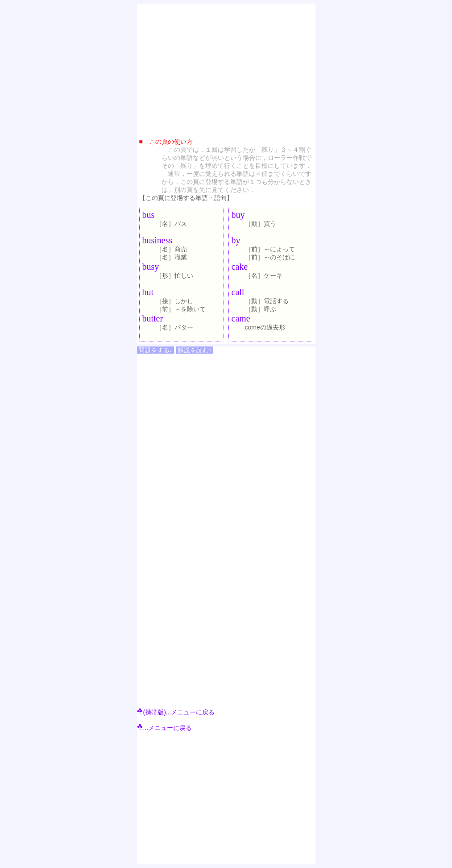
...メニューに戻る (165, 728)
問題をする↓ (156, 350)
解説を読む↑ (195, 350)
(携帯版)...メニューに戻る (176, 712)
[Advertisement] (226, 68)
